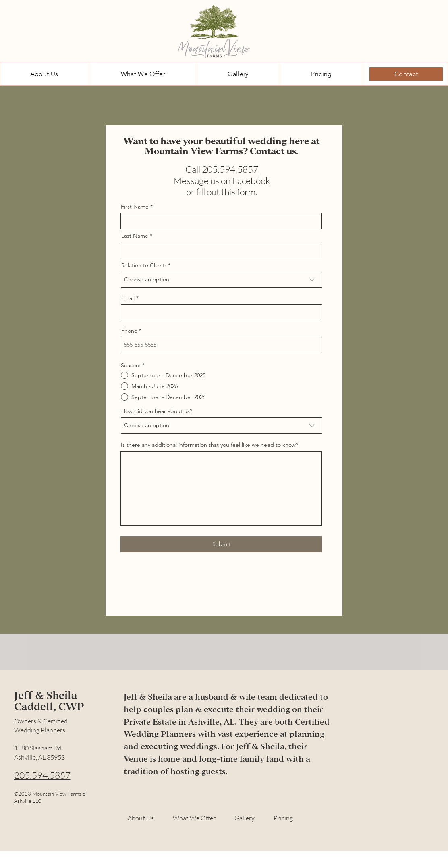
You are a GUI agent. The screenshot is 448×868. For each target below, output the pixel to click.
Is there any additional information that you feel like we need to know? (209, 445)
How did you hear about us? (157, 411)
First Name (135, 207)
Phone (129, 331)
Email (128, 298)
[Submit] (221, 544)
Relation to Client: (144, 265)
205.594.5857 (230, 169)
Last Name (135, 236)
